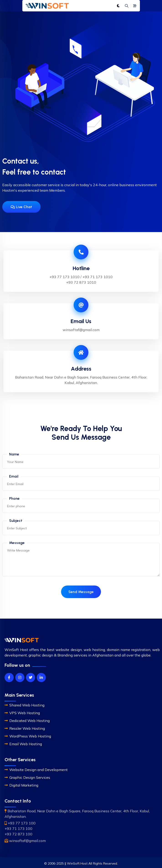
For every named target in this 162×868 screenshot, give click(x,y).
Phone (14, 498)
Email (14, 476)
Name (14, 454)
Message (17, 543)
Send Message (81, 592)
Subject (16, 521)
